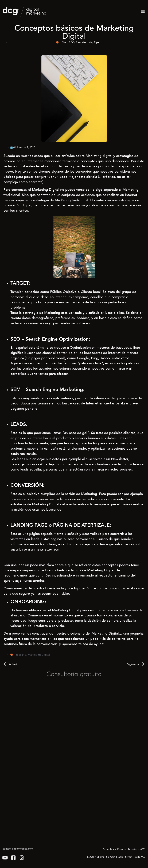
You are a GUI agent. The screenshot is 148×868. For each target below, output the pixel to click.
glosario (21, 655)
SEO (72, 42)
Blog (65, 42)
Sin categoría (84, 42)
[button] (143, 12)
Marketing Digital (39, 655)
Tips (96, 42)
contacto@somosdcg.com (18, 849)
